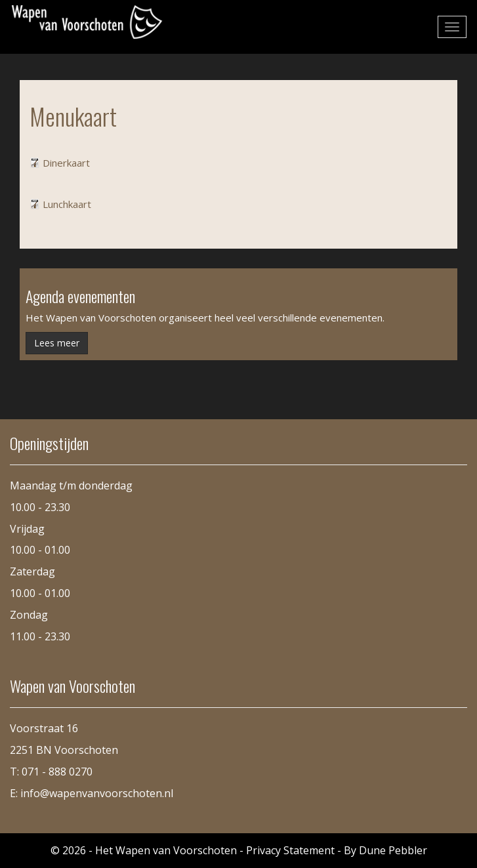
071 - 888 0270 (57, 772)
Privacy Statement (290, 850)
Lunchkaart (67, 204)
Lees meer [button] (57, 343)
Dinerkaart (66, 163)
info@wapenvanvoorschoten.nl (97, 793)
